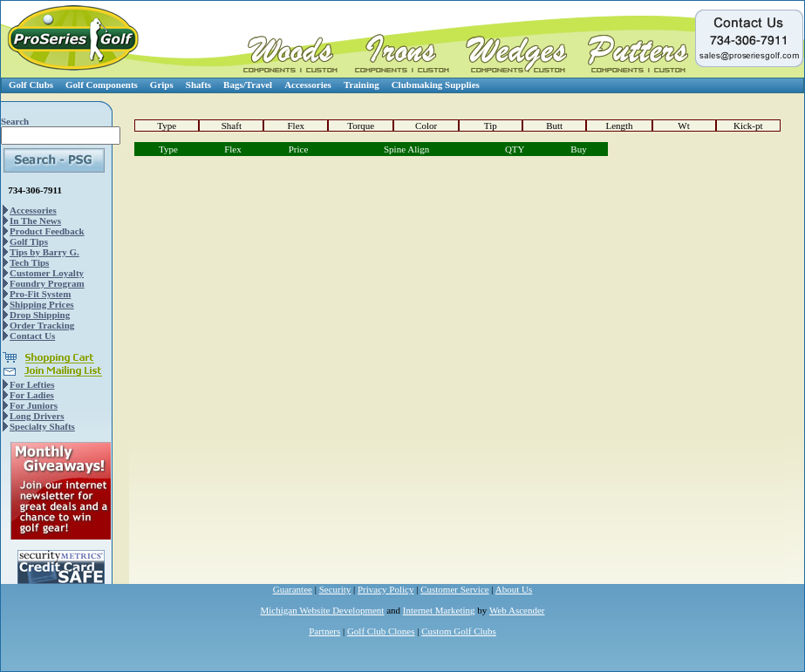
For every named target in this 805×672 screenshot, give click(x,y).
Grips (162, 85)
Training (362, 85)
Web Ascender (517, 610)
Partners (324, 631)
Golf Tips (29, 241)
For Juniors (34, 405)
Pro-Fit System (40, 294)
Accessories (308, 85)
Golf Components (102, 85)
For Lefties (32, 384)
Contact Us (32, 336)
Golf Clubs (31, 85)
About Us (514, 589)
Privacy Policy (385, 589)
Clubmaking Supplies (436, 85)
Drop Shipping (40, 315)
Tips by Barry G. (44, 252)
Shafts (198, 85)
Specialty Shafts (42, 426)
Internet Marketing (439, 610)
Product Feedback (47, 231)
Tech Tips (29, 262)
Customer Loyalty (47, 273)
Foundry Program (47, 283)
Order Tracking (42, 325)
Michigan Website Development (323, 610)
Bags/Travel (248, 85)
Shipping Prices (42, 304)
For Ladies (32, 395)
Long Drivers (37, 416)
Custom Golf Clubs (459, 631)
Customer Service (455, 589)
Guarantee (293, 589)
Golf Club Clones (381, 631)
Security (335, 589)
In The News (35, 221)
